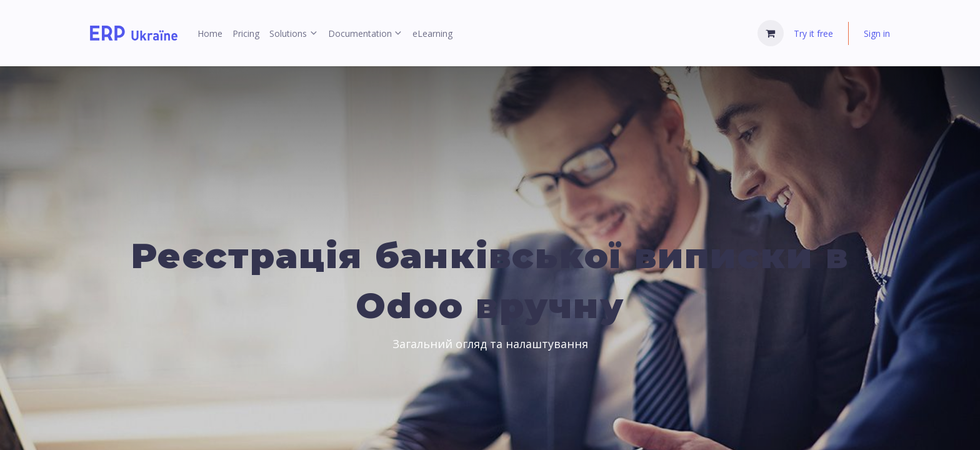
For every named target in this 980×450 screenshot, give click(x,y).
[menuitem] (210, 33)
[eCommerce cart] (771, 33)
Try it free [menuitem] (813, 33)
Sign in (877, 33)
